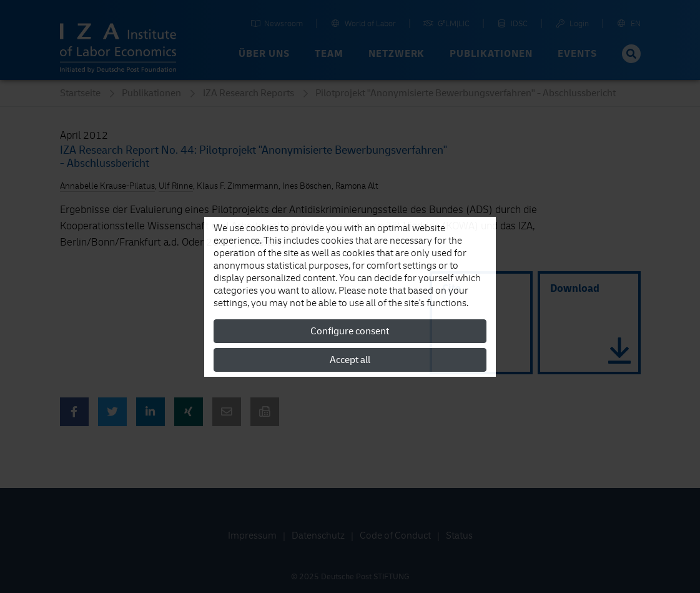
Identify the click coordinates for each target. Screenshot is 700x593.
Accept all (350, 360)
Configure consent (350, 331)
